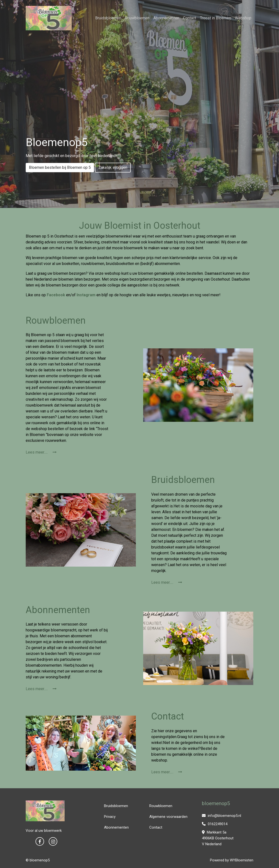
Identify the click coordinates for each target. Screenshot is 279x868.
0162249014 (215, 824)
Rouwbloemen (137, 18)
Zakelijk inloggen (113, 167)
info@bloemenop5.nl (221, 816)
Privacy (110, 817)
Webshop (243, 18)
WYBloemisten (242, 860)
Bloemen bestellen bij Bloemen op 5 (60, 167)
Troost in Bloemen (215, 18)
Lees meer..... (41, 452)
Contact (190, 18)
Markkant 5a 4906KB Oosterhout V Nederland (218, 838)
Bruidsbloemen (108, 18)
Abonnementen (166, 18)
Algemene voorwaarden (168, 817)
